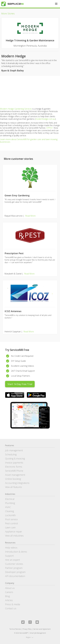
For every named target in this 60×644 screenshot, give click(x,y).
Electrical (10, 499)
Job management (14, 450)
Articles (9, 600)
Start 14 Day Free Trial (20, 384)
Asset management (15, 475)
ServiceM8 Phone (14, 471)
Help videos (11, 548)
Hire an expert (12, 560)
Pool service (11, 519)
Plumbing (10, 503)
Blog (7, 596)
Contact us (11, 608)
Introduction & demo (16, 552)
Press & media (13, 604)
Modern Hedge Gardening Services (16, 109)
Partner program (14, 568)
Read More (30, 216)
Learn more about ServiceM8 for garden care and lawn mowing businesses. (29, 141)
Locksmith (10, 515)
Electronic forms (14, 467)
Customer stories (14, 564)
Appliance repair (14, 532)
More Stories (8, 13)
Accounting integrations (17, 483)
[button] (56, 4)
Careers (9, 592)
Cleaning (9, 511)
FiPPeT (50, 128)
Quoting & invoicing (15, 459)
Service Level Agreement (42, 629)
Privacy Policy (27, 629)
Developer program (15, 572)
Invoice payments (14, 463)
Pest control (12, 523)
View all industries (14, 536)
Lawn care (10, 527)
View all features (14, 487)
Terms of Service (15, 629)
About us (10, 588)
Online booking (13, 479)
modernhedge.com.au (45, 119)
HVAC (8, 507)
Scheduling (11, 454)
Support (9, 556)
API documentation (15, 576)
